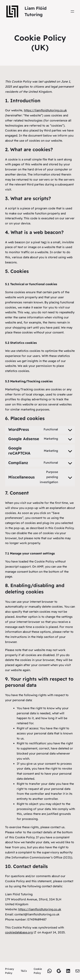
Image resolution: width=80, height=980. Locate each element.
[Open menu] (72, 11)
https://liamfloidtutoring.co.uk (45, 110)
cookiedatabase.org (19, 932)
